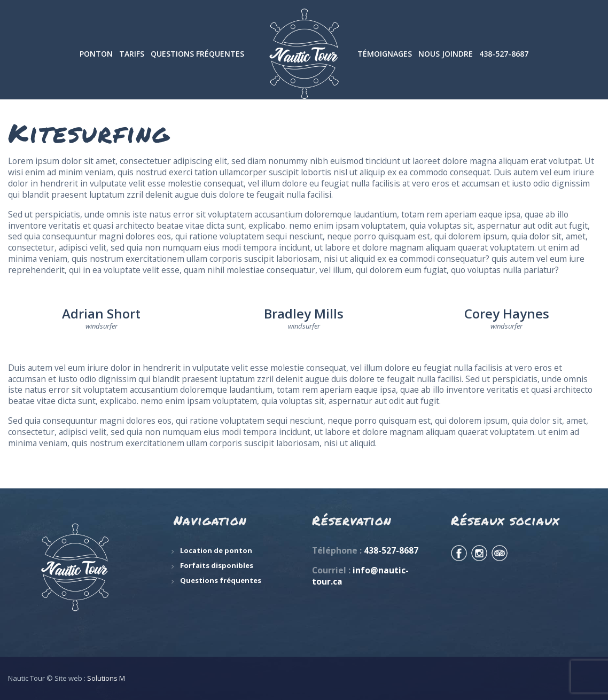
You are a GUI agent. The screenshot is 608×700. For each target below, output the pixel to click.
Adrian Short (101, 314)
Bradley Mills (304, 314)
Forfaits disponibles (217, 565)
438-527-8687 (391, 550)
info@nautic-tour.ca (360, 576)
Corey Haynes (507, 314)
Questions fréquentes (221, 580)
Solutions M (106, 678)
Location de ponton (216, 550)
